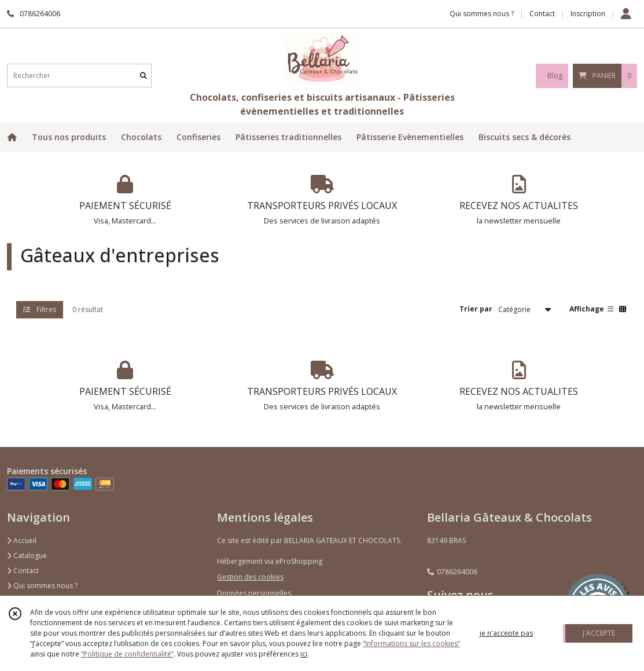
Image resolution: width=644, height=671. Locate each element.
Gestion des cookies (250, 577)
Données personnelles (254, 593)
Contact (542, 14)
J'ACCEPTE (599, 633)
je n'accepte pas (506, 633)
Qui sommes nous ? (42, 586)
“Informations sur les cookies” (411, 643)
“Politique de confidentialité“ (127, 654)
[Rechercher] (143, 76)
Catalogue (27, 555)
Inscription (588, 14)
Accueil (22, 540)
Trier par (476, 309)
